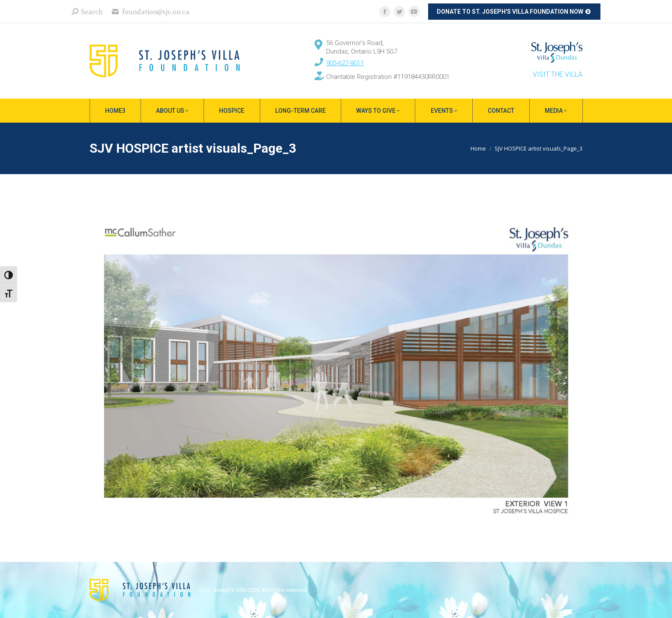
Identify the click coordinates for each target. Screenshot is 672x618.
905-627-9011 (345, 63)
